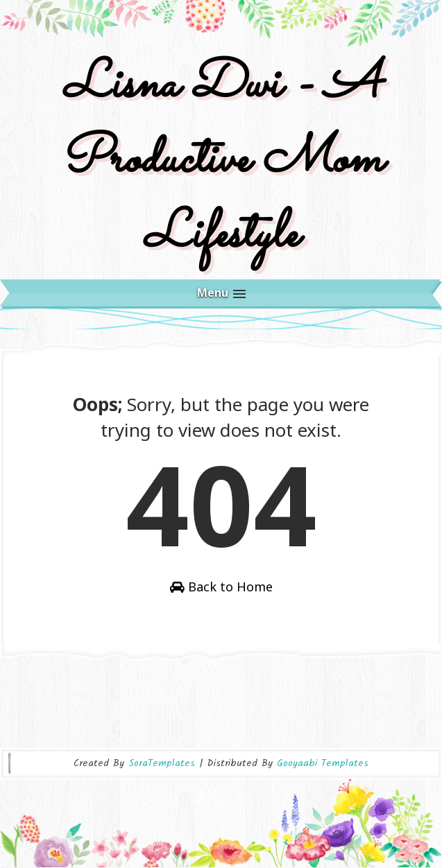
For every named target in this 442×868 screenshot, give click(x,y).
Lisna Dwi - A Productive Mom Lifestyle (221, 160)
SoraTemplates (162, 763)
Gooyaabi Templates (323, 763)
